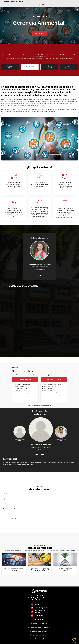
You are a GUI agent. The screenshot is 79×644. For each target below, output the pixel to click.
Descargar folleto (10, 67)
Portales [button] (42, 5)
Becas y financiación (69, 67)
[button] (47, 5)
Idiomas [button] (35, 5)
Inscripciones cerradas (30, 67)
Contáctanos (39, 34)
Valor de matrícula (49, 67)
